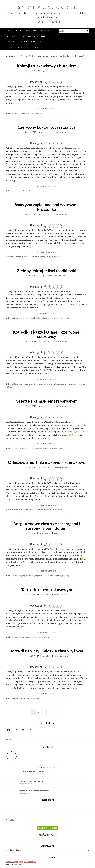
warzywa (50, 257)
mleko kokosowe (37, 637)
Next (58, 712)
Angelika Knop (46, 71)
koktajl (11, 113)
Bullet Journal (35, 47)
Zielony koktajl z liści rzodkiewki (47, 271)
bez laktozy (23, 384)
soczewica (81, 384)
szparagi (66, 576)
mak (27, 510)
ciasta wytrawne (15, 576)
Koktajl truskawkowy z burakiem (47, 66)
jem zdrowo (23, 318)
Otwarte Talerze (16, 47)
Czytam (41, 36)
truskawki (38, 113)
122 (50, 712)
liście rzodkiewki (42, 318)
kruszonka (19, 257)
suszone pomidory (54, 576)
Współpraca (31, 31)
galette (23, 448)
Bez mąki (33, 384)
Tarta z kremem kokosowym (47, 589)
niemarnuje (54, 318)
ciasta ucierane (25, 698)
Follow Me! (10, 820)
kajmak (30, 448)
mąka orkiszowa (30, 257)
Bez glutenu (13, 318)
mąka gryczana (28, 576)
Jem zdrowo (27, 36)
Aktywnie (12, 36)
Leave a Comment (61, 71)
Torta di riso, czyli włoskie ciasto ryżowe (47, 651)
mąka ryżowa (53, 448)
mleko (34, 698)
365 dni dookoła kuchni (48, 7)
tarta (47, 637)
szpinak (9, 387)
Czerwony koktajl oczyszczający (47, 127)
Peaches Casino (28, 56)
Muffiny (47, 510)
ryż (39, 698)
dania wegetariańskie (46, 384)
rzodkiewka (64, 318)
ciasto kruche (14, 448)
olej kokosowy (57, 510)
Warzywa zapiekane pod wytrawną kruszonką (47, 207)
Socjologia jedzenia (31, 42)
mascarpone (25, 637)
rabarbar (63, 448)
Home (10, 31)
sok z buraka (20, 113)
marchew (42, 257)
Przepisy (45, 31)
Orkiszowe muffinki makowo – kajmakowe (47, 462)
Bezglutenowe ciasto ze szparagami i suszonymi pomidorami (47, 526)
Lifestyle (11, 42)
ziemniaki (58, 257)
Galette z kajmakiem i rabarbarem (47, 401)
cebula (11, 257)
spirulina (29, 113)
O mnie (19, 31)
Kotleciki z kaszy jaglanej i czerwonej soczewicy (47, 334)
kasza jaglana (61, 384)
